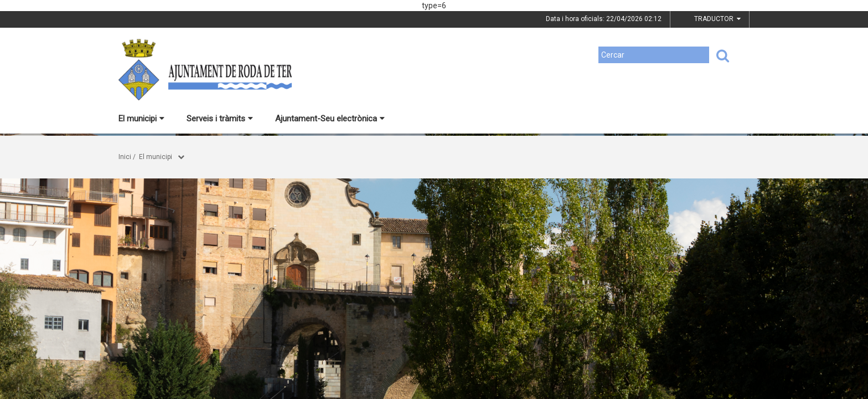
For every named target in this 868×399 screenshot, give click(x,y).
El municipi (141, 119)
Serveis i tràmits (220, 119)
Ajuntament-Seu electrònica (330, 119)
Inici (125, 157)
